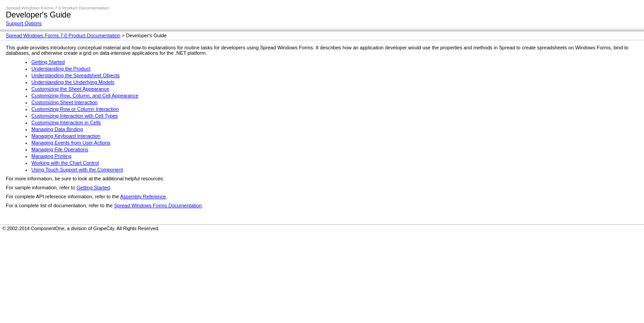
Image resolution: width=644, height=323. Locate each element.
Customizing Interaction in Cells (66, 122)
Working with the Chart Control (65, 163)
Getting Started (48, 62)
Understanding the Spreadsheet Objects (76, 75)
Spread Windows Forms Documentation (158, 205)
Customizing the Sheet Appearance (70, 89)
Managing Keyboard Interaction (66, 136)
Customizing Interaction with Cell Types (75, 116)
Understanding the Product (61, 69)
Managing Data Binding (57, 129)
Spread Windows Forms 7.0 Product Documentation (63, 35)
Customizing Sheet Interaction (65, 102)
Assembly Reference (143, 196)
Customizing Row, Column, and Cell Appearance (85, 96)
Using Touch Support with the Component (77, 170)
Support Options (24, 23)
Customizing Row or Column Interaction (75, 109)
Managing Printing (51, 156)
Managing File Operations (60, 149)
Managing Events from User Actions (71, 143)
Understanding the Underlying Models (73, 82)
